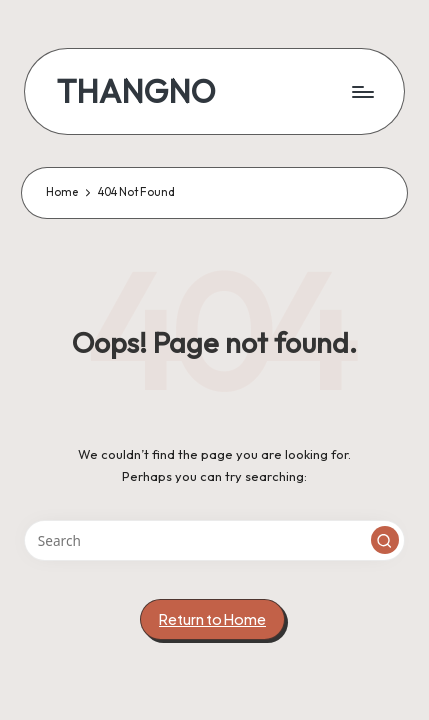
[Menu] (362, 91)
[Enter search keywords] (214, 541)
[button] (385, 540)
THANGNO (136, 91)
